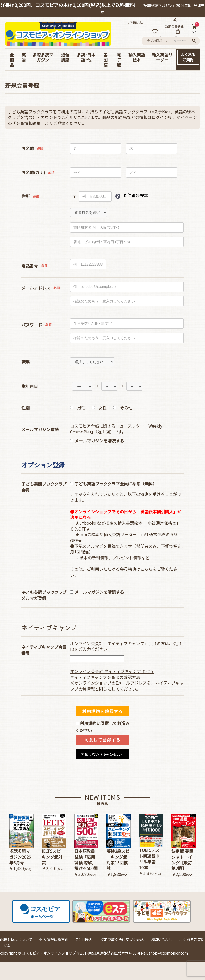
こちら (146, 569)
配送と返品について (16, 939)
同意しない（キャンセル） (102, 754)
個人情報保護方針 (54, 939)
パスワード (32, 325)
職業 (26, 362)
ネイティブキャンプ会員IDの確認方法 (105, 677)
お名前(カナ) (33, 172)
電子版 (119, 60)
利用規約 (88, 723)
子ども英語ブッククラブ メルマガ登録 (44, 595)
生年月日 (30, 386)
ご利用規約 (84, 939)
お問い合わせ (161, 939)
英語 (23, 57)
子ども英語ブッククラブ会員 (44, 487)
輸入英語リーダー (162, 57)
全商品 (12, 60)
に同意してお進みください (102, 727)
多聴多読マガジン (43, 57)
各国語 (105, 60)
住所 (26, 196)
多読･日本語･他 (86, 57)
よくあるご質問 (188, 57)
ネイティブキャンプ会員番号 (44, 650)
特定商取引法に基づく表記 (122, 939)
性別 (26, 408)
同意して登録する (102, 740)
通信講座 (65, 57)
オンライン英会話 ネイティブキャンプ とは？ (112, 671)
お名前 (28, 148)
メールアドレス (36, 288)
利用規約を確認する (102, 711)
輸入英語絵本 (137, 57)
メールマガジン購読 (40, 429)
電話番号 (30, 266)
